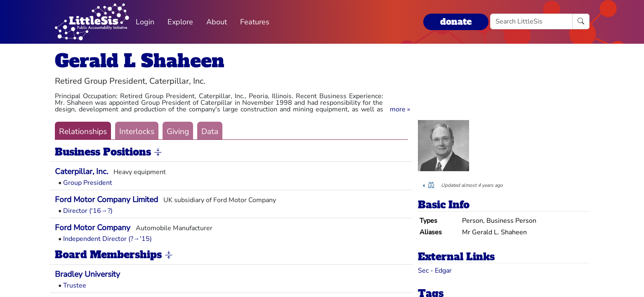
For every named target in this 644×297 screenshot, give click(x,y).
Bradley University (87, 274)
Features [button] (255, 22)
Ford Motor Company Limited (106, 200)
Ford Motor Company (93, 228)
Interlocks (137, 132)
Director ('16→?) (88, 211)
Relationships (83, 132)
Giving (178, 132)
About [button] (217, 22)
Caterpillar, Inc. (81, 172)
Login (145, 22)
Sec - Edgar (435, 271)
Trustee (75, 285)
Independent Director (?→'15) (107, 239)
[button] (400, 109)
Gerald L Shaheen (140, 61)
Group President (88, 183)
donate (456, 22)
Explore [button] (180, 22)
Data (210, 132)
